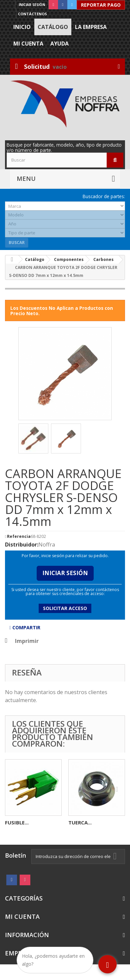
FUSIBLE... (17, 822)
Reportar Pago (101, 5)
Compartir (25, 627)
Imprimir (27, 641)
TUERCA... (80, 822)
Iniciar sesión (32, 5)
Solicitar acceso (65, 608)
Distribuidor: (22, 545)
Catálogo (53, 27)
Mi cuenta (28, 44)
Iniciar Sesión (65, 573)
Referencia (19, 537)
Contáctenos (32, 14)
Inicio (22, 27)
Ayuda (59, 44)
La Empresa (91, 27)
